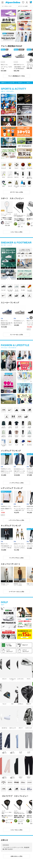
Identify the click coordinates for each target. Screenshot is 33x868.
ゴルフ (28, 83)
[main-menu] (2, 2)
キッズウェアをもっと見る (16, 558)
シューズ (12, 83)
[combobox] (8, 6)
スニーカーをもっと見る (16, 335)
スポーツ (3, 83)
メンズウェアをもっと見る (16, 483)
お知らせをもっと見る (17, 856)
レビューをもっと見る (17, 232)
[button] (31, 60)
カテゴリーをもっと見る (16, 192)
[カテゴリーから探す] (25, 6)
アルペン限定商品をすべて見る (16, 76)
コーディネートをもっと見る (16, 592)
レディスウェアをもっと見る (16, 520)
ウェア (20, 83)
